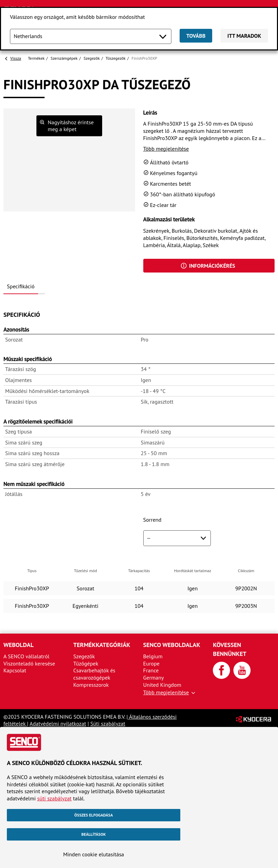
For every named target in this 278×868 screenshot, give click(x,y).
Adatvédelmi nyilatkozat (58, 724)
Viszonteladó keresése (29, 663)
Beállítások (93, 834)
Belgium (153, 656)
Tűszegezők (116, 58)
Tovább (196, 36)
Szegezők (92, 58)
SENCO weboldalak (172, 645)
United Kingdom (162, 685)
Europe (152, 663)
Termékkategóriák (102, 645)
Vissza (16, 58)
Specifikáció (21, 286)
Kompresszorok (91, 685)
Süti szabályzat (108, 724)
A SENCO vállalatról (26, 656)
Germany (154, 678)
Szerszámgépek (64, 58)
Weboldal (19, 645)
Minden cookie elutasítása (94, 854)
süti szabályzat (55, 798)
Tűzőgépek (86, 663)
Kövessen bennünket (230, 649)
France (151, 670)
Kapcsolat (15, 670)
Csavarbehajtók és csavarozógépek (94, 674)
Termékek (36, 58)
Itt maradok (244, 36)
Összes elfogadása (94, 815)
